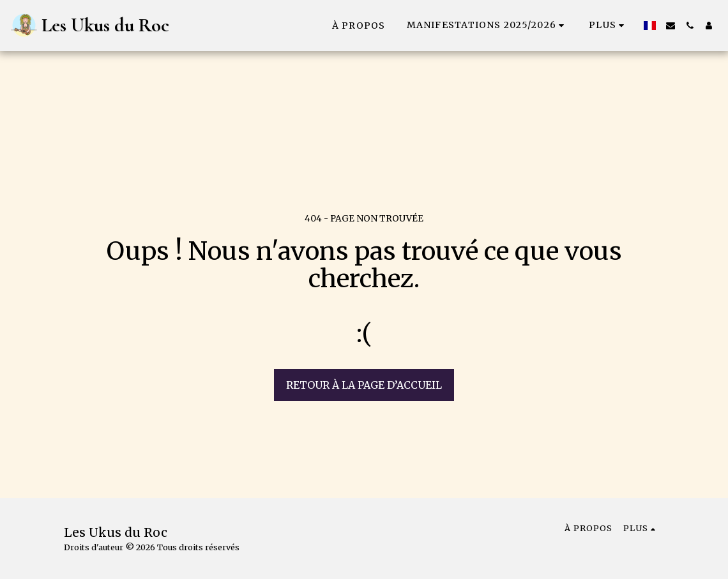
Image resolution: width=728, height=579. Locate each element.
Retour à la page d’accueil (364, 385)
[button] (488, 25)
